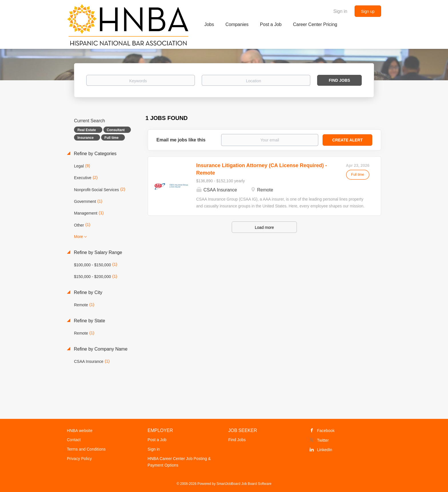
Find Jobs (340, 80)
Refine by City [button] (87, 292)
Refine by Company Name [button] (100, 349)
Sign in (340, 11)
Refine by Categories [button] (95, 154)
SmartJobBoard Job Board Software (244, 484)
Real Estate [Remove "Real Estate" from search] (87, 130)
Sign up (368, 11)
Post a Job (157, 440)
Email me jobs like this (181, 140)
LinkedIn (325, 450)
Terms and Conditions (86, 449)
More (79, 237)
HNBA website (80, 431)
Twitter (323, 440)
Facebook (326, 431)
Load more (264, 227)
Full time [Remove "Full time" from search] (112, 138)
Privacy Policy (79, 459)
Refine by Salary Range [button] (97, 252)
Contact (74, 440)
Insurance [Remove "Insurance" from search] (86, 138)
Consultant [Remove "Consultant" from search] (116, 130)
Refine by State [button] (89, 321)
